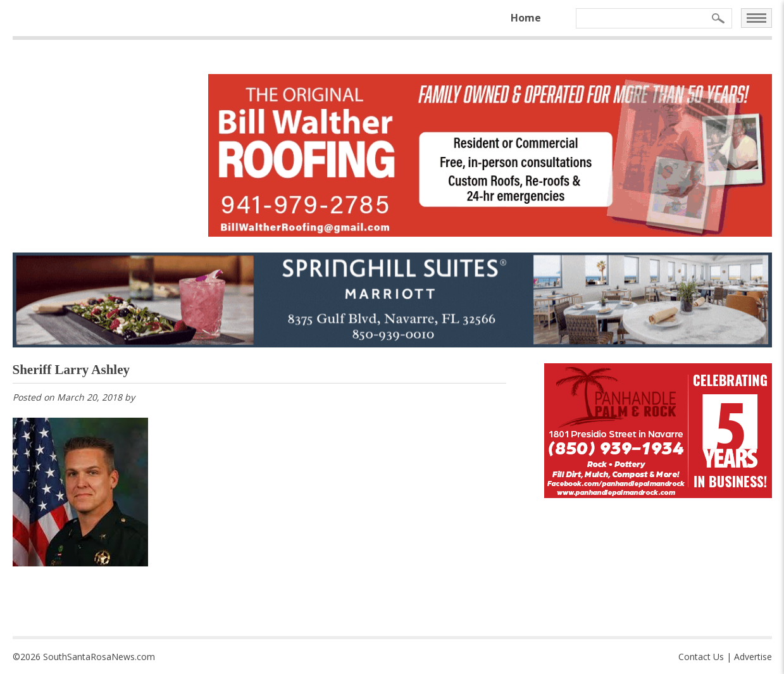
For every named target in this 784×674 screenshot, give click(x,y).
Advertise (753, 657)
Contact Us (701, 657)
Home (526, 18)
